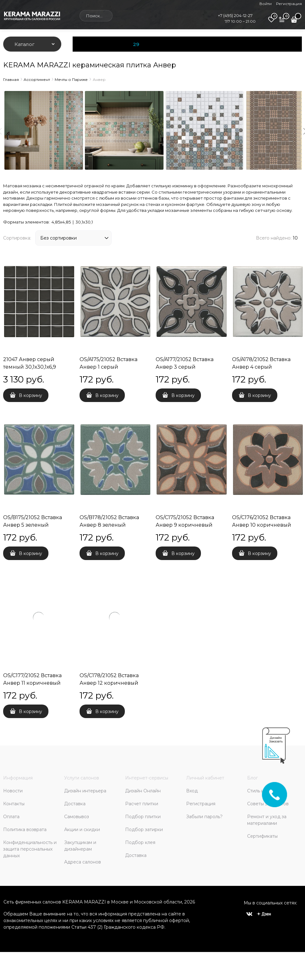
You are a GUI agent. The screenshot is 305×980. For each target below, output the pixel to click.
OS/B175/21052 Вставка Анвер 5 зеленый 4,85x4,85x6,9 (33, 525)
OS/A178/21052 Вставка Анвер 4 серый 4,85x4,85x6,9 (261, 367)
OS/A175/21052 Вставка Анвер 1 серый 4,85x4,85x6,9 (108, 367)
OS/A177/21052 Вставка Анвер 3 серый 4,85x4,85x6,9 (185, 367)
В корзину (30, 395)
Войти (266, 4)
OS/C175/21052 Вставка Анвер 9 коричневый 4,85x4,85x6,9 (185, 525)
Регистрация (289, 4)
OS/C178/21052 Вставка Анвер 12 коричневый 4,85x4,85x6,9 (109, 683)
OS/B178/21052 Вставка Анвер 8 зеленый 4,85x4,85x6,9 (109, 525)
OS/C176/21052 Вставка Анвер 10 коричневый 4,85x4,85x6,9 (262, 525)
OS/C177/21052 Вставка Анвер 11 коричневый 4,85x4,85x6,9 (32, 683)
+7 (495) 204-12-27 (235, 15)
